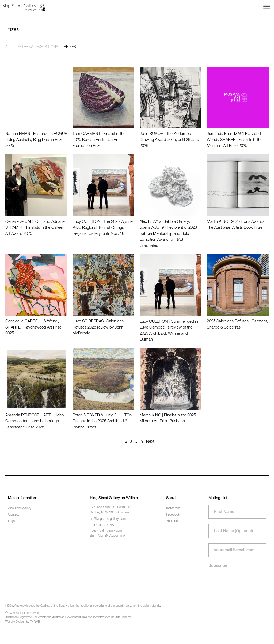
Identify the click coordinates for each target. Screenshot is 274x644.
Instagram (173, 508)
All (9, 47)
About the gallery (20, 508)
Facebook (173, 515)
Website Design (14, 622)
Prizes (70, 47)
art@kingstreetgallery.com (108, 519)
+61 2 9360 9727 (102, 525)
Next (150, 441)
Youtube (172, 521)
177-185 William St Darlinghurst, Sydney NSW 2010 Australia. (112, 510)
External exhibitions (38, 47)
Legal (12, 521)
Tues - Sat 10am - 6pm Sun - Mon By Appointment (109, 533)
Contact (14, 515)
